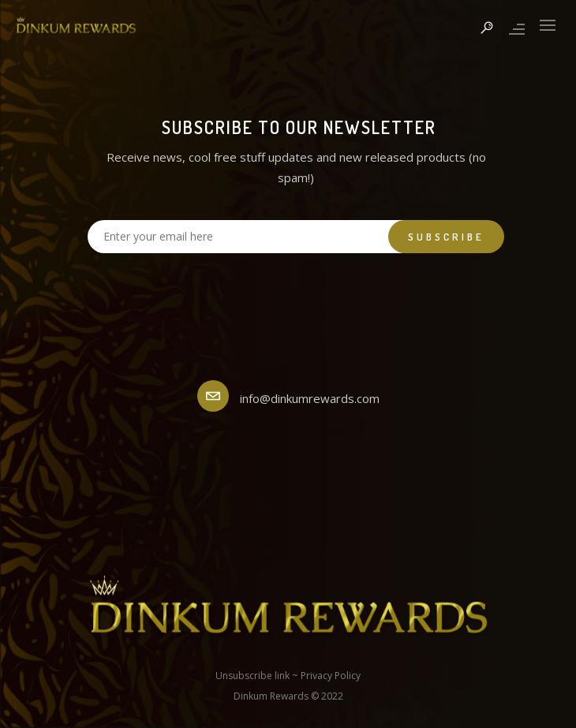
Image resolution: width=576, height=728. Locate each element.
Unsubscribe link (252, 676)
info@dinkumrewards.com (310, 398)
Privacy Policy (331, 676)
